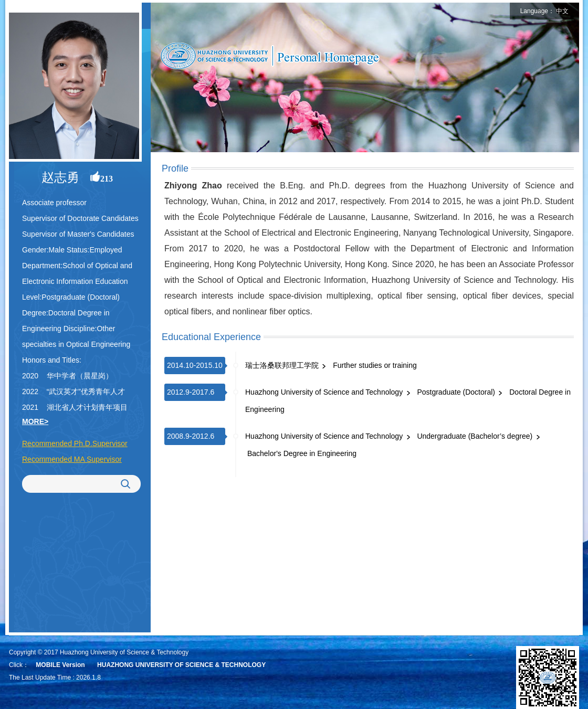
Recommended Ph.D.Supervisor (75, 443)
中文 (562, 11)
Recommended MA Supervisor (72, 459)
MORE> (35, 421)
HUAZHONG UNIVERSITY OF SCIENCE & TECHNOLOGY (181, 665)
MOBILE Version (60, 665)
